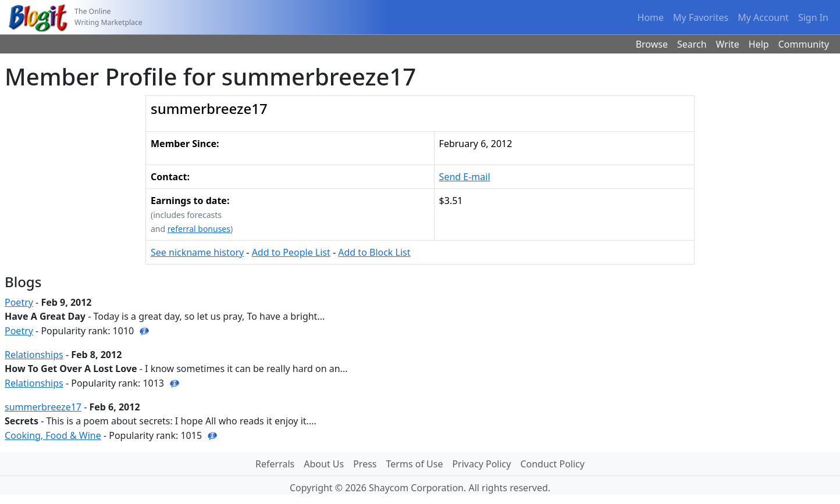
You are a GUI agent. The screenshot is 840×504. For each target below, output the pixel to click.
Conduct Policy (552, 464)
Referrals (275, 464)
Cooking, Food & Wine (53, 435)
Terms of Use (415, 464)
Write (728, 44)
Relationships (34, 355)
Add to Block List (374, 252)
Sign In (813, 17)
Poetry (19, 302)
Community (804, 44)
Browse (652, 44)
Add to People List (291, 252)
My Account (763, 17)
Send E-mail (465, 177)
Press (365, 464)
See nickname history (197, 252)
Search (692, 44)
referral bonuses (199, 229)
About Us (324, 464)
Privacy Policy (481, 464)
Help (759, 44)
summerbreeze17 (43, 407)
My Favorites (701, 17)
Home (651, 17)
